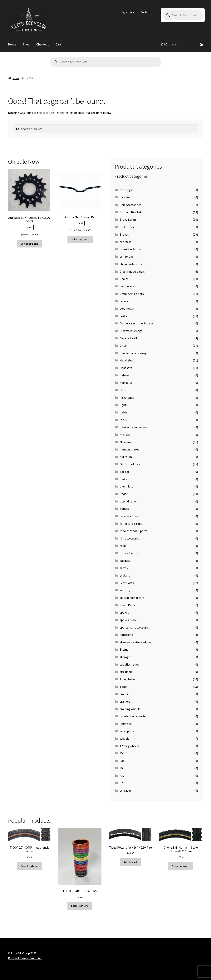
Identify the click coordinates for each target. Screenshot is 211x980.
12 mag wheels (129, 746)
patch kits (126, 486)
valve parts (127, 731)
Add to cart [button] (130, 862)
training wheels (130, 709)
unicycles (126, 724)
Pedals (124, 494)
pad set (125, 472)
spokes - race (128, 620)
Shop (26, 44)
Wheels (125, 738)
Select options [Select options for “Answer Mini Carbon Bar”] (80, 239)
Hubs (123, 390)
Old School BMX (130, 464)
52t (122, 783)
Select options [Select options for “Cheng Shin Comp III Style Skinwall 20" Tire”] (181, 866)
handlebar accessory (133, 353)
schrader (125, 790)
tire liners (126, 672)
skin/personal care (132, 598)
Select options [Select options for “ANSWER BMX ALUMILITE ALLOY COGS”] (29, 244)
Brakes (124, 234)
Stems (124, 649)
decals (124, 301)
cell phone (127, 257)
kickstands (127, 398)
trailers (125, 694)
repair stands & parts (133, 531)
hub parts (126, 383)
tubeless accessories (133, 716)
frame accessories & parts (137, 323)
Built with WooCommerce (25, 958)
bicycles (125, 197)
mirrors (125, 435)
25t (122, 753)
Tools (123, 687)
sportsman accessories (135, 627)
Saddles (125, 561)
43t (122, 775)
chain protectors (131, 264)
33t (122, 761)
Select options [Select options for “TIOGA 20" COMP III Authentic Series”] (29, 866)
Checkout (43, 44)
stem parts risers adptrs (136, 642)
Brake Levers (128, 219)
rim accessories (130, 538)
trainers (125, 701)
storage (125, 657)
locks (123, 420)
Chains (124, 279)
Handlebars (127, 360)
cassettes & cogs (131, 249)
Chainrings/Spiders (132, 271)
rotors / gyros (129, 553)
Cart (58, 44)
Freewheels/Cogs (131, 331)
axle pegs (126, 190)
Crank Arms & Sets (132, 294)
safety (124, 568)
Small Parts (127, 605)
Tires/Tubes (128, 679)
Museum (125, 442)
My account (129, 12)
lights (124, 405)
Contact (145, 12)
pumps (124, 509)
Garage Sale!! (128, 338)
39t (122, 768)
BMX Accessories (130, 205)
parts (123, 479)
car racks (125, 242)
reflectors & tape (131, 524)
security (125, 590)
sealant (125, 575)
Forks (123, 316)
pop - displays (129, 501)
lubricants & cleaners (134, 427)
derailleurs (127, 309)
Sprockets (126, 635)
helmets (125, 375)
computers (127, 286)
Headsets (126, 368)
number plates (129, 449)
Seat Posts (127, 583)
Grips (123, 346)
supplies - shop (130, 664)
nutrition (126, 457)
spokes (124, 612)
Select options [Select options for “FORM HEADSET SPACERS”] (80, 906)
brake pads (127, 227)
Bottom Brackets (131, 212)
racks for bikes (129, 516)
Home (12, 44)
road (123, 546)
